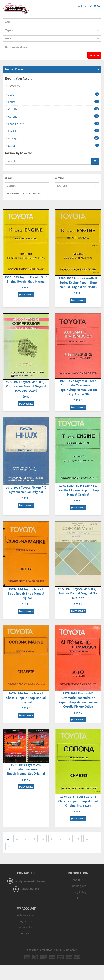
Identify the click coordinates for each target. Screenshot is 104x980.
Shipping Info (78, 886)
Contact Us (26, 933)
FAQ (78, 898)
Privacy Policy (78, 892)
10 (87, 839)
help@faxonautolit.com (30, 881)
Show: (8, 178)
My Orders (26, 921)
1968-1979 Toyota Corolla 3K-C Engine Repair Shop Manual (26, 279)
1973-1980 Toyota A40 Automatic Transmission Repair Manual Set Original (26, 769)
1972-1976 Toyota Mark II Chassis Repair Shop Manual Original (26, 698)
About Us (78, 880)
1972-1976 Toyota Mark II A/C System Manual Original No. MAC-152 (78, 593)
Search (94, 55)
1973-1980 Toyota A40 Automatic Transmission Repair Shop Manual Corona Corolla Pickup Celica (78, 700)
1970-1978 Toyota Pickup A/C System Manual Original (26, 490)
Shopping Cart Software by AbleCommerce (52, 950)
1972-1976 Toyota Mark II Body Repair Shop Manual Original (26, 593)
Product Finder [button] (14, 69)
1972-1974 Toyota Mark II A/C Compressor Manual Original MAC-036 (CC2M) (26, 386)
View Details (26, 295)
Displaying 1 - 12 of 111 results (24, 194)
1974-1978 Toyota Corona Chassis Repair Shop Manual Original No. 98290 (78, 801)
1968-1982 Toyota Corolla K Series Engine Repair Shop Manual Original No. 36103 (78, 282)
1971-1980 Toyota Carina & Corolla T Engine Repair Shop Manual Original (78, 490)
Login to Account (26, 915)
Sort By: (59, 178)
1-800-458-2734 (30, 889)
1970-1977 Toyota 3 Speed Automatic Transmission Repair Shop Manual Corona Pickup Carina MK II (78, 387)
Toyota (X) (14, 86)
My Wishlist (26, 927)
